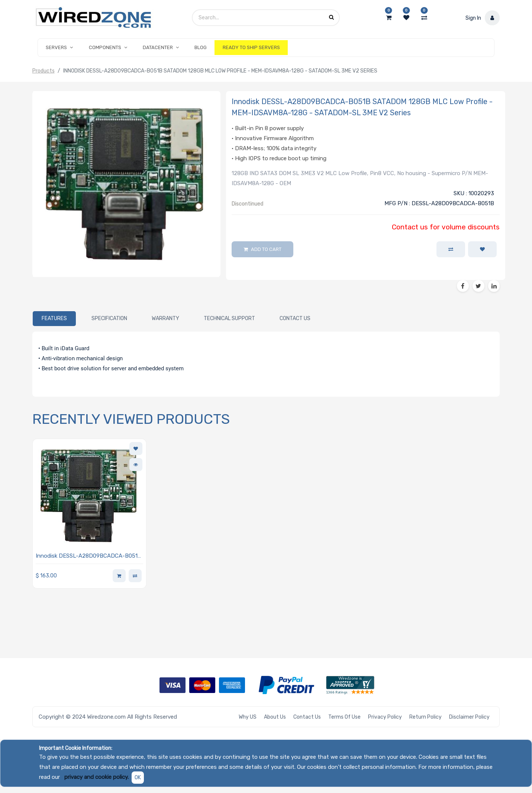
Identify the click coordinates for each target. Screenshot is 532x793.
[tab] (54, 319)
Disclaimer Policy (469, 717)
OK (138, 778)
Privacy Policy (385, 717)
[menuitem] (201, 48)
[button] (482, 249)
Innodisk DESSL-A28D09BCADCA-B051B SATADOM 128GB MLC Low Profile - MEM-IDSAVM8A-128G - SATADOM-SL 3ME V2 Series (89, 556)
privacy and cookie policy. (96, 777)
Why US (248, 717)
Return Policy (425, 717)
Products (43, 71)
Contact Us (307, 717)
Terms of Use (344, 717)
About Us (275, 717)
